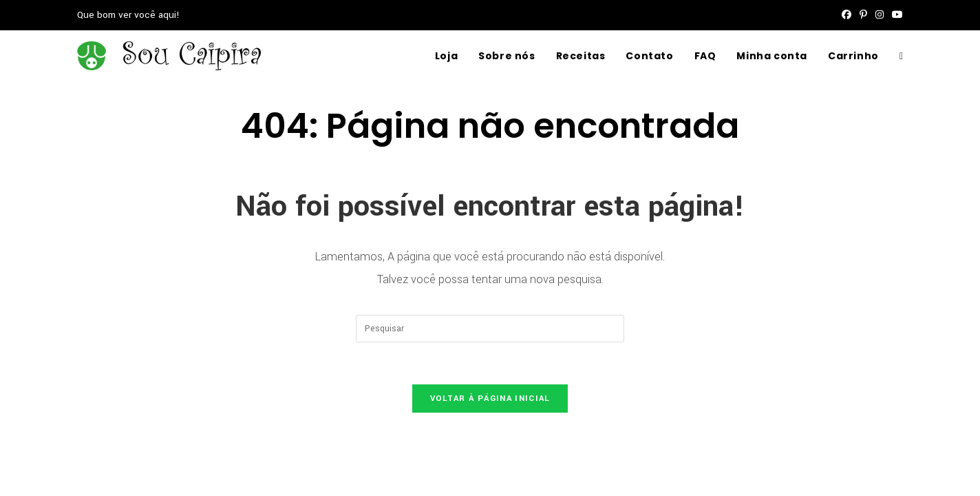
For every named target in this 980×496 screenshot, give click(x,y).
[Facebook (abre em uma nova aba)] (846, 15)
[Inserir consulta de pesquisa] (490, 329)
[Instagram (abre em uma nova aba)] (880, 15)
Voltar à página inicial (490, 399)
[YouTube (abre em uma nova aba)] (895, 15)
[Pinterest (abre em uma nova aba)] (863, 15)
